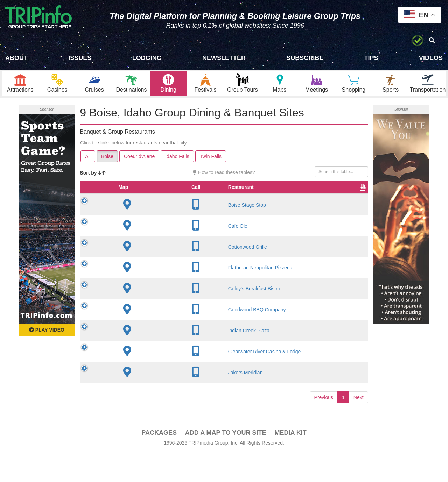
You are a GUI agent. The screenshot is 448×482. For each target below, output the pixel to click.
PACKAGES (159, 461)
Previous (324, 426)
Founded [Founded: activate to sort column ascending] (200, 198)
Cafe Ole (135, 236)
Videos (431, 58)
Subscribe (305, 58)
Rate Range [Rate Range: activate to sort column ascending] (231, 194)
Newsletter (224, 58)
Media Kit (290, 461)
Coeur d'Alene (139, 160)
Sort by (93, 177)
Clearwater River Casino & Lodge (141, 377)
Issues (80, 58)
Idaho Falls (177, 160)
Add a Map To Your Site (226, 461)
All (88, 160)
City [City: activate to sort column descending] (169, 198)
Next (359, 426)
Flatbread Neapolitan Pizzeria (137, 282)
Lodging (147, 58)
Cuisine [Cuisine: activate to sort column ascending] (261, 198)
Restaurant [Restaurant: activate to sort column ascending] (138, 198)
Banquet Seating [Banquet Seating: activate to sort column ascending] (321, 194)
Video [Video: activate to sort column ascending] (351, 198)
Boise (107, 160)
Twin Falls (211, 160)
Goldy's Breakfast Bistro (135, 309)
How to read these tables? (224, 176)
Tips (371, 58)
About (16, 58)
